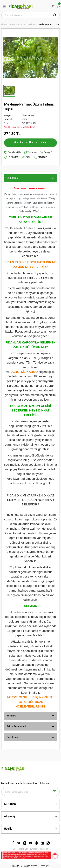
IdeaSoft (16, 866)
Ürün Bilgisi (12, 178)
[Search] (30, 15)
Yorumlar (12, 716)
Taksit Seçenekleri (16, 726)
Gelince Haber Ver (31, 142)
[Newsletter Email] (30, 792)
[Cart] (58, 7)
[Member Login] (53, 7)
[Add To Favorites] (13, 152)
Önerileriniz (13, 737)
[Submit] (54, 792)
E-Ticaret (24, 866)
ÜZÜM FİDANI (28, 115)
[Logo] (21, 7)
